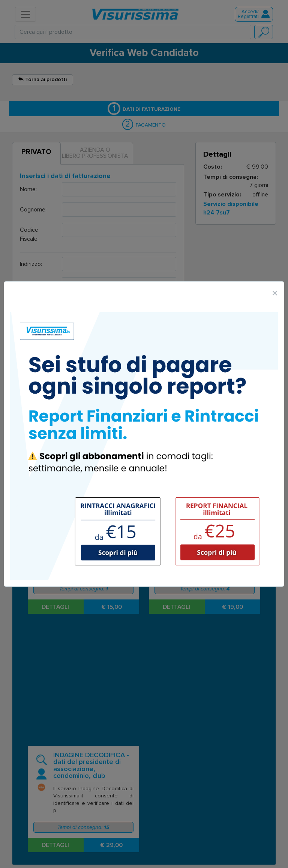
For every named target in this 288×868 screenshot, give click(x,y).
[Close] (275, 294)
